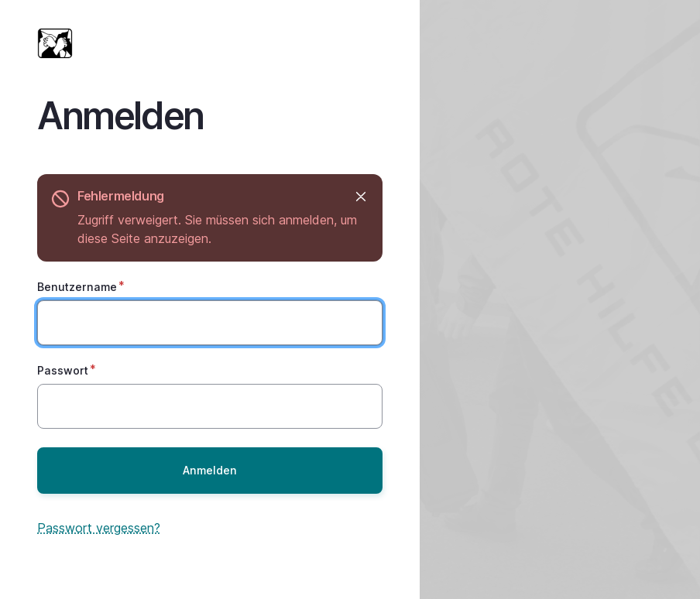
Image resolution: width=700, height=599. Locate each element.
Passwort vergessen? (99, 528)
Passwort (63, 370)
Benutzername (77, 287)
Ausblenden (360, 196)
